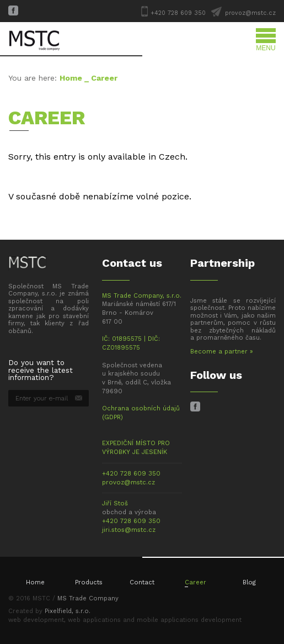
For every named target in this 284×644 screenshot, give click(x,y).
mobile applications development (189, 620)
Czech (172, 157)
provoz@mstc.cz (250, 13)
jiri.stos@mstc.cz (129, 530)
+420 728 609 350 (178, 13)
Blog (249, 582)
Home (71, 78)
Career (195, 582)
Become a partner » (222, 352)
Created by (49, 611)
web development (36, 620)
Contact (142, 582)
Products (89, 582)
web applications (94, 620)
